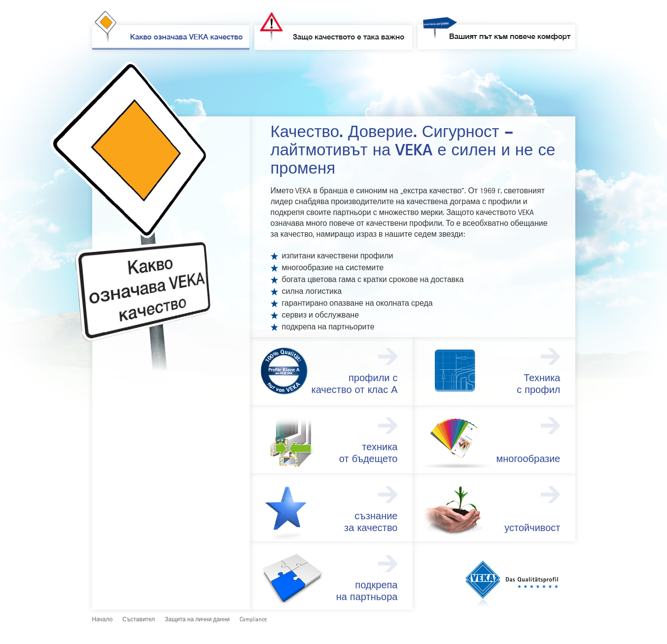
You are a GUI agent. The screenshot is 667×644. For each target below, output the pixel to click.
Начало (103, 620)
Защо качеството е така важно (334, 32)
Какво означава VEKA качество (169, 32)
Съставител (139, 620)
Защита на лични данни (197, 620)
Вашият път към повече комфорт (497, 36)
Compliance (253, 620)
